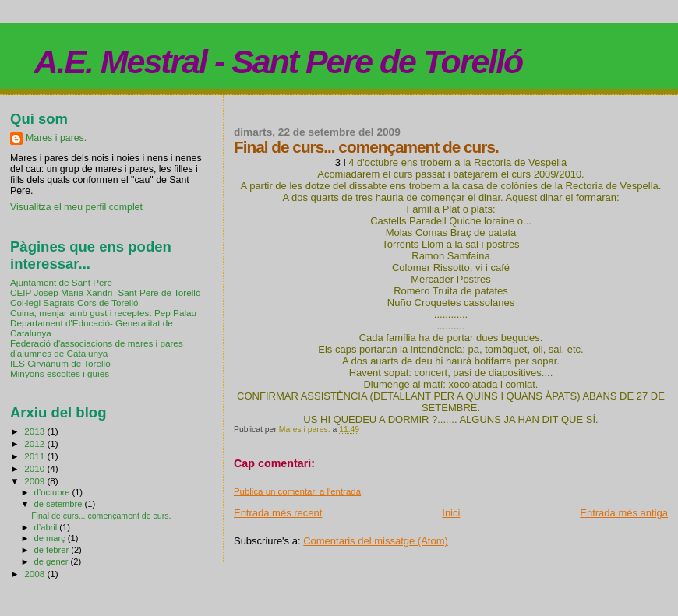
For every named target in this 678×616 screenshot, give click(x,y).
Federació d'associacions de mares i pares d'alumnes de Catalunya (97, 348)
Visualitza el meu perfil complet (76, 207)
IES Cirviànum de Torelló (60, 363)
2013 (35, 431)
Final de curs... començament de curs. (101, 516)
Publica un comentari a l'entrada (297, 491)
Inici (451, 513)
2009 (35, 481)
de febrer (53, 550)
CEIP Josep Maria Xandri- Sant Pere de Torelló (105, 292)
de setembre (60, 504)
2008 (35, 574)
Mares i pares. (56, 138)
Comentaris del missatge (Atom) (376, 541)
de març (51, 538)
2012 (35, 444)
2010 (35, 468)
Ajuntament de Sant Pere (61, 282)
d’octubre (53, 492)
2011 (35, 456)
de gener (53, 561)
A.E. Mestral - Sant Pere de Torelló (279, 62)
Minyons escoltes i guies (60, 373)
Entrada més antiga (624, 513)
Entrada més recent (278, 513)
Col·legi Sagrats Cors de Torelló (74, 303)
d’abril (47, 527)
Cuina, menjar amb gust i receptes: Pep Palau (103, 313)
